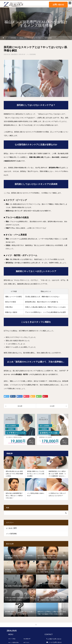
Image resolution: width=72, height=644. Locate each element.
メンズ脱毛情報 (31, 54)
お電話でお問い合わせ (55, 639)
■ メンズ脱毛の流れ (14, 643)
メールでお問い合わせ (55, 642)
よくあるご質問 (11, 528)
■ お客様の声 (27, 639)
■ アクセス (27, 643)
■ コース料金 (12, 639)
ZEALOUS (12, 631)
